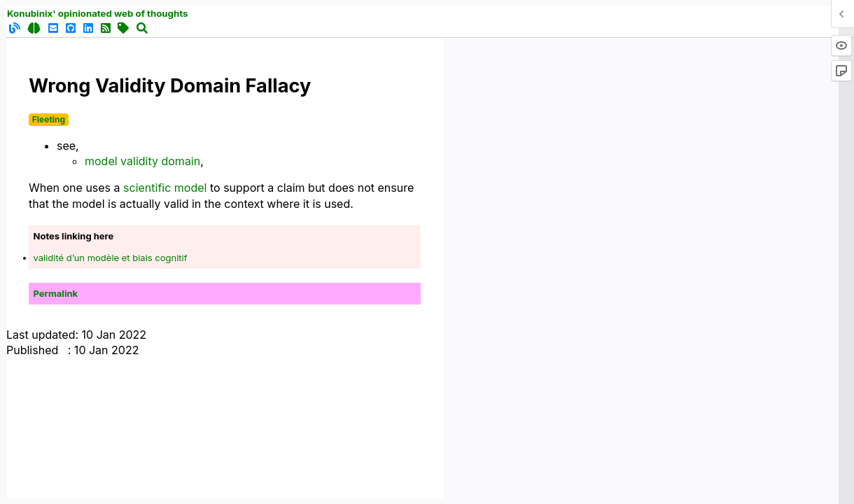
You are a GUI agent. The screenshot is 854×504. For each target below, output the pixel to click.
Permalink (56, 293)
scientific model (165, 188)
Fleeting (49, 119)
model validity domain (142, 161)
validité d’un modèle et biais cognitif (111, 258)
